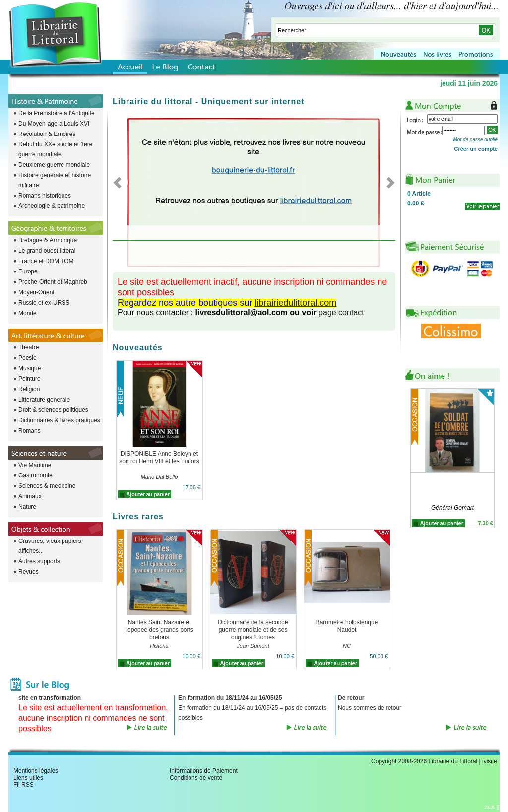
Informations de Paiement (204, 771)
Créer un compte (476, 149)
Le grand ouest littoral (47, 251)
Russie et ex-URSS (44, 303)
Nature (27, 507)
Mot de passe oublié (475, 140)
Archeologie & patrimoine (52, 206)
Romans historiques (45, 196)
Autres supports (39, 561)
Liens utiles (28, 778)
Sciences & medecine (47, 486)
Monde (28, 313)
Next (388, 182)
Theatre (29, 347)
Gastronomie (35, 475)
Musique (30, 368)
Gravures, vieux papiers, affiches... (51, 546)
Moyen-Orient (36, 292)
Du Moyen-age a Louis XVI (54, 124)
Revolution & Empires (47, 134)
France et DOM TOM (46, 261)
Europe (28, 271)
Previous (120, 182)
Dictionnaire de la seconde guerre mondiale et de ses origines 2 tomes (253, 630)
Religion (29, 389)
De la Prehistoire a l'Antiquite (57, 113)
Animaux (30, 496)
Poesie (28, 358)
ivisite (490, 761)
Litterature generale (44, 400)
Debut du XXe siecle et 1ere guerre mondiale (55, 149)
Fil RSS (24, 785)
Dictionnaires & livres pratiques (59, 420)
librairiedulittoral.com (295, 303)
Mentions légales (36, 771)
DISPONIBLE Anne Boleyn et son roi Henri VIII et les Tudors (159, 457)
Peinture (30, 379)
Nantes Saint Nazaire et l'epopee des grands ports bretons (159, 630)
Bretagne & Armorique (48, 240)
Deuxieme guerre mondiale (54, 165)
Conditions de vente (196, 778)
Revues (29, 572)
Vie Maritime (35, 465)
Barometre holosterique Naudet (347, 626)
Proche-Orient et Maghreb (53, 282)
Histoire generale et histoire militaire (55, 180)
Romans (30, 431)
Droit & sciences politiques (53, 410)
